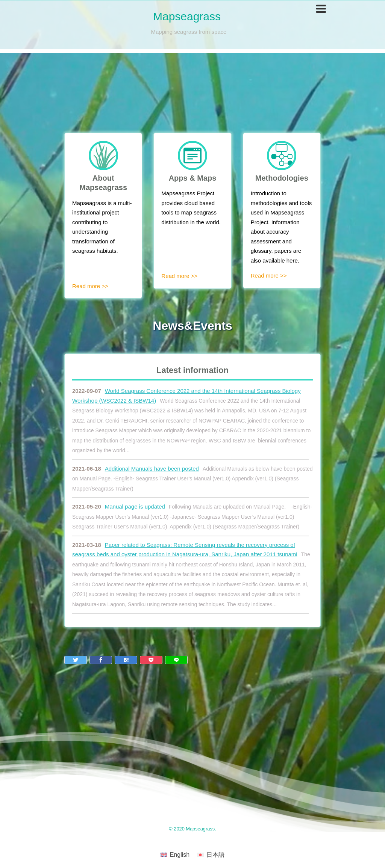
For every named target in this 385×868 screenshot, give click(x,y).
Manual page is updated (135, 506)
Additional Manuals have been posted (152, 469)
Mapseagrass (187, 16)
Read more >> (90, 286)
